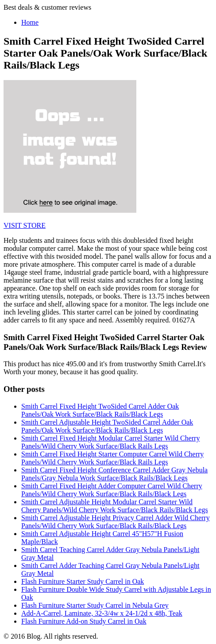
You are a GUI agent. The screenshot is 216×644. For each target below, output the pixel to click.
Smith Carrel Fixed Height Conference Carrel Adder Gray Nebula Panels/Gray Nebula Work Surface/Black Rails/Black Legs (114, 474)
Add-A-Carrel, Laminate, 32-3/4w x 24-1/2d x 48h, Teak (102, 613)
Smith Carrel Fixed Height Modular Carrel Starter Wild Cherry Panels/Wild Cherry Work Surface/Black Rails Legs (110, 442)
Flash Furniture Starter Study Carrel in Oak (83, 581)
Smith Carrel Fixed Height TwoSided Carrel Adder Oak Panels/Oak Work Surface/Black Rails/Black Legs (100, 410)
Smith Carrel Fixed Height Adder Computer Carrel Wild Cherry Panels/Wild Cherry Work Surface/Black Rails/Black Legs (112, 490)
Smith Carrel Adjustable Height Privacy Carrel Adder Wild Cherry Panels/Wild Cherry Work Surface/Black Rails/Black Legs (116, 522)
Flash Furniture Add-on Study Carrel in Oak (84, 621)
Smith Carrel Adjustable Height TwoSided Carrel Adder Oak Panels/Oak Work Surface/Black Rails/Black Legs (107, 426)
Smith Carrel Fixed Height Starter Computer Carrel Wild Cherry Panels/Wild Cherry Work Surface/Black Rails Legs (112, 458)
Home (30, 22)
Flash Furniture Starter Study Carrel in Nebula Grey (95, 605)
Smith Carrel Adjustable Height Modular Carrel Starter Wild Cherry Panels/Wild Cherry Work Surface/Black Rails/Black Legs (115, 506)
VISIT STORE (25, 225)
